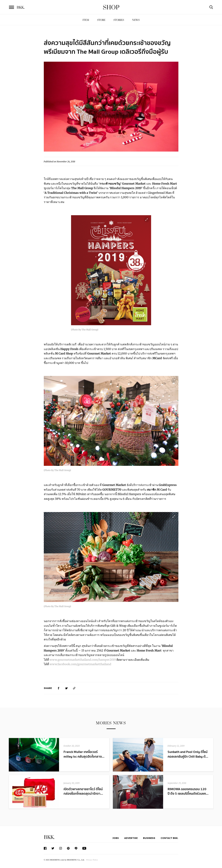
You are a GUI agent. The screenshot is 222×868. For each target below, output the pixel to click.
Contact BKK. (170, 838)
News (136, 20)
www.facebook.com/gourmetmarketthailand (81, 664)
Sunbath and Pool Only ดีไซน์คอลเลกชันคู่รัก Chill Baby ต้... (188, 754)
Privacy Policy (92, 860)
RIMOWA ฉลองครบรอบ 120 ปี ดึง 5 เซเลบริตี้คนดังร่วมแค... (188, 791)
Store (101, 20)
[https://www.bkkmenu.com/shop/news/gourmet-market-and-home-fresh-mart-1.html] (74, 688)
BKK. (49, 837)
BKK (21, 8)
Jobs (116, 838)
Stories (119, 20)
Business (149, 838)
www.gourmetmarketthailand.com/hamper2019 (83, 660)
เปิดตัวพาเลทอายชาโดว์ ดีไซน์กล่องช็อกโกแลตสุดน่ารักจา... (83, 791)
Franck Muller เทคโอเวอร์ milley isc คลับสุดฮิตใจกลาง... (84, 754)
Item (86, 20)
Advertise (131, 838)
